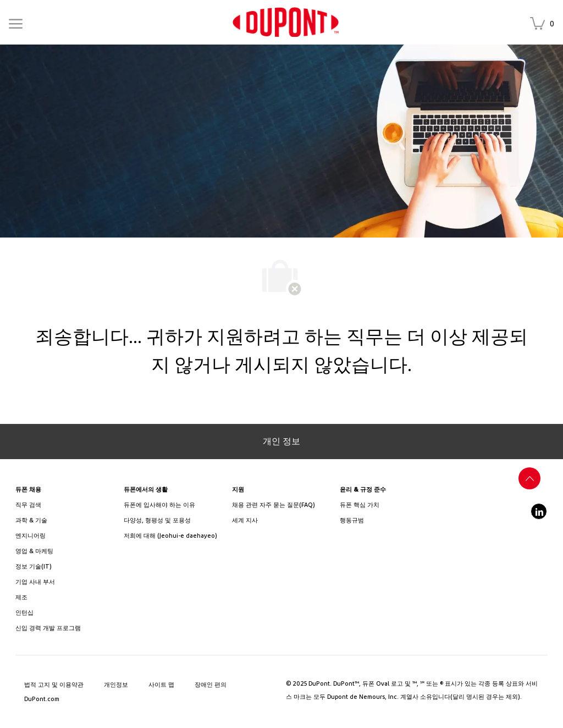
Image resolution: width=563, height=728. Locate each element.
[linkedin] (539, 511)
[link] (286, 22)
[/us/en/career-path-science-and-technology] (65, 521)
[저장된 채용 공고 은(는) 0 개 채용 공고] (544, 24)
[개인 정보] (281, 442)
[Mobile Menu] (16, 21)
